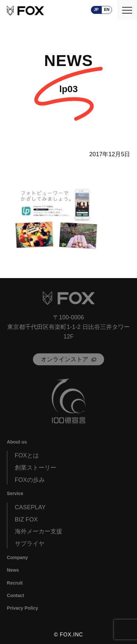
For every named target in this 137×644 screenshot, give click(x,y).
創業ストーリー (36, 468)
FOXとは (27, 455)
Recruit (15, 583)
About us (17, 442)
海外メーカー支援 (39, 531)
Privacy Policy (23, 608)
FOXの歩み (30, 480)
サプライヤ (30, 544)
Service (15, 493)
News (13, 570)
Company (17, 557)
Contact (15, 595)
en (107, 10)
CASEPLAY (30, 507)
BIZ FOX (26, 519)
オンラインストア (65, 359)
